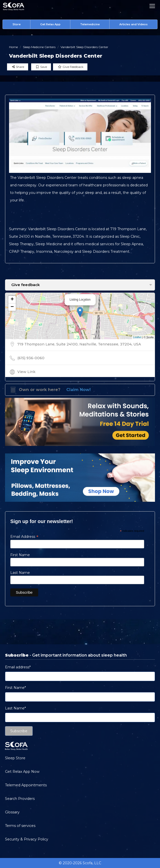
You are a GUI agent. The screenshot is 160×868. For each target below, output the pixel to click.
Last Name (20, 573)
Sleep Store (15, 758)
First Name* (15, 688)
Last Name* (15, 708)
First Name (20, 555)
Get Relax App (50, 24)
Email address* (18, 667)
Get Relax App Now (22, 772)
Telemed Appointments (26, 785)
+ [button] (12, 300)
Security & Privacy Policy (27, 839)
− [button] (12, 307)
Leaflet (137, 337)
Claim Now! (78, 390)
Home (13, 47)
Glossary (12, 812)
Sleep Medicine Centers (39, 47)
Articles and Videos (134, 24)
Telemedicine (90, 24)
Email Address (24, 537)
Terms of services (20, 826)
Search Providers (20, 799)
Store (17, 24)
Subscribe (19, 731)
